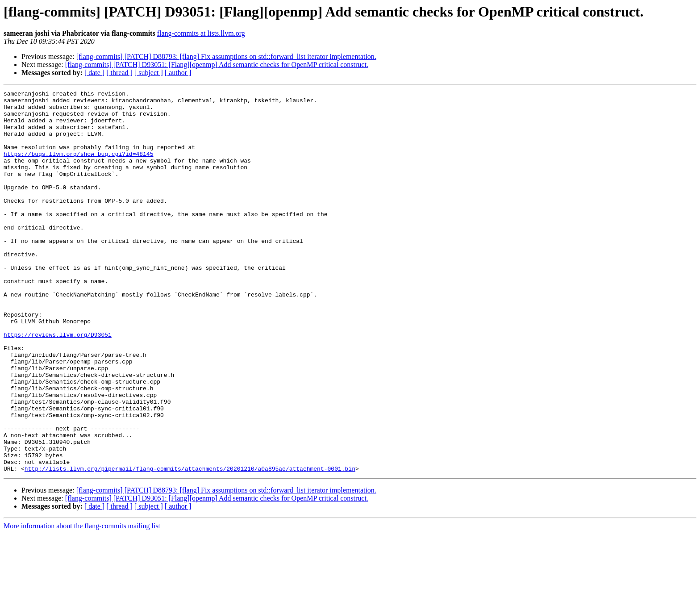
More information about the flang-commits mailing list (82, 602)
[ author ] (178, 73)
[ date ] (94, 73)
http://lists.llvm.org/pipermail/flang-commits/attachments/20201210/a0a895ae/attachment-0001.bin (190, 545)
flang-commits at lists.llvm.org (201, 33)
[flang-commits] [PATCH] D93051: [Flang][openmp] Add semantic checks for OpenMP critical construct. (217, 65)
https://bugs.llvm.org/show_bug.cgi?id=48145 (78, 167)
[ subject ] (149, 73)
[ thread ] (119, 73)
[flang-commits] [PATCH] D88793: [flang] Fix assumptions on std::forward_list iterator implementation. (226, 56)
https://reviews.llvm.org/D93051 (58, 384)
